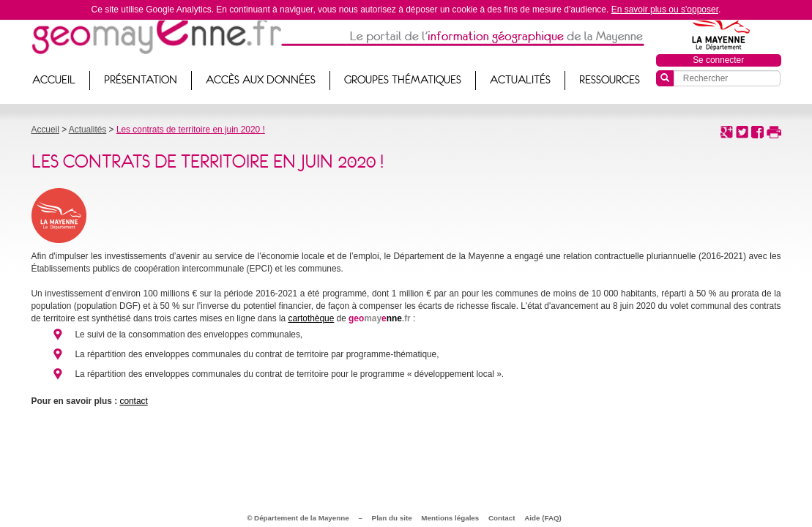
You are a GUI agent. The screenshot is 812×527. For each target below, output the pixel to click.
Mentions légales (450, 518)
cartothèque (311, 318)
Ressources (610, 80)
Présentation (141, 80)
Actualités (520, 80)
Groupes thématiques (403, 80)
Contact (502, 518)
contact (133, 401)
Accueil (54, 80)
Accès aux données (261, 80)
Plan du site (392, 518)
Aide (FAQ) (543, 518)
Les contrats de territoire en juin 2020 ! (191, 130)
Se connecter (718, 60)
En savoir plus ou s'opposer (665, 10)
